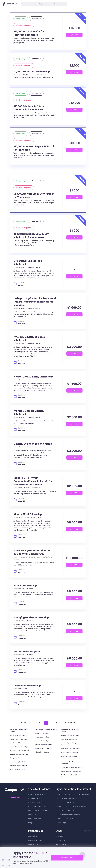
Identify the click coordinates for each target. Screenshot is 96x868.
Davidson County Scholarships (19, 739)
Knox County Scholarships (18, 743)
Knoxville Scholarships (42, 741)
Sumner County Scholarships (18, 762)
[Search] (44, 4)
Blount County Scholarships (18, 769)
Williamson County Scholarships (19, 754)
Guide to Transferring (37, 803)
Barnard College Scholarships (70, 736)
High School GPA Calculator (39, 807)
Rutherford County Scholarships (19, 751)
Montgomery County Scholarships (20, 758)
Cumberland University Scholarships (72, 768)
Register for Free (67, 858)
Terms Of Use (61, 844)
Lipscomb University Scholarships (71, 771)
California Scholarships (37, 794)
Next (70, 723)
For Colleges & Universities (66, 798)
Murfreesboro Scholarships (44, 748)
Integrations (33, 844)
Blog (30, 823)
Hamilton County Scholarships (19, 747)
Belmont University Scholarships (71, 749)
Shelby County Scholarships (18, 736)
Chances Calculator (36, 798)
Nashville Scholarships (42, 737)
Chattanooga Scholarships (44, 745)
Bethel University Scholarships (70, 753)
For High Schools (35, 840)
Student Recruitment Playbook (68, 815)
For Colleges (33, 836)
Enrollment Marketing (64, 819)
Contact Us (60, 836)
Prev (26, 723)
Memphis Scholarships (42, 733)
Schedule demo (15, 797)
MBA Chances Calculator (38, 811)
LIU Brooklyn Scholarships (69, 739)
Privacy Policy (61, 840)
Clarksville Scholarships (42, 752)
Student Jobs (34, 815)
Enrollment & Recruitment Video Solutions (72, 794)
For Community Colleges (65, 803)
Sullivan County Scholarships (18, 766)
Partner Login (61, 823)
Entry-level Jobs (35, 819)
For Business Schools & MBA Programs (71, 807)
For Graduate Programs (65, 811)
